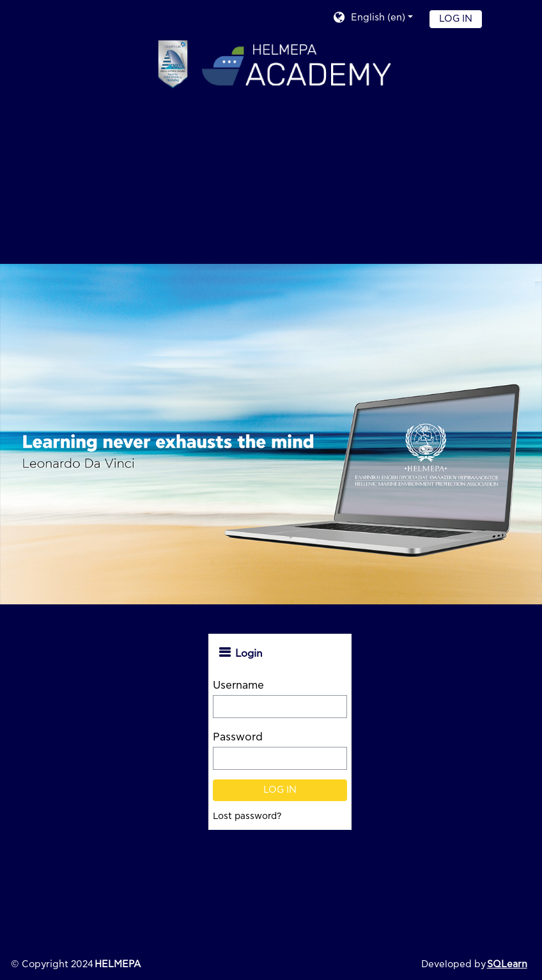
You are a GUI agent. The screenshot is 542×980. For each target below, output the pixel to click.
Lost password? (247, 816)
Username (238, 685)
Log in (456, 19)
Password (238, 737)
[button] (373, 19)
